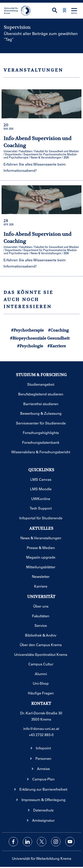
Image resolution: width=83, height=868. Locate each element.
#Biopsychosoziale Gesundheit (40, 338)
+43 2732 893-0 (41, 735)
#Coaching (58, 330)
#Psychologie (30, 346)
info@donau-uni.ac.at (41, 728)
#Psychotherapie (27, 330)
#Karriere (57, 346)
